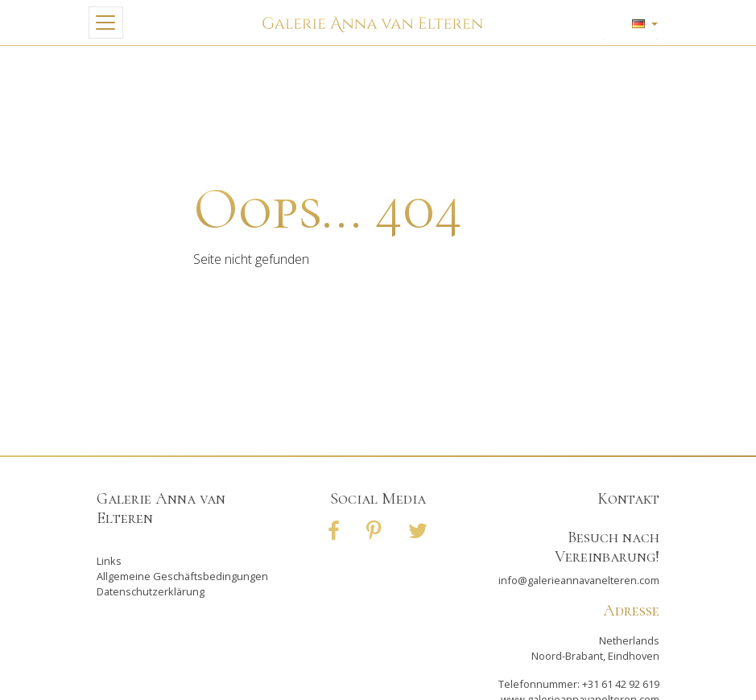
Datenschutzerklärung (151, 591)
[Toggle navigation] (106, 23)
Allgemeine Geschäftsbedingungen (182, 576)
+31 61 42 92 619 (621, 684)
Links (109, 561)
